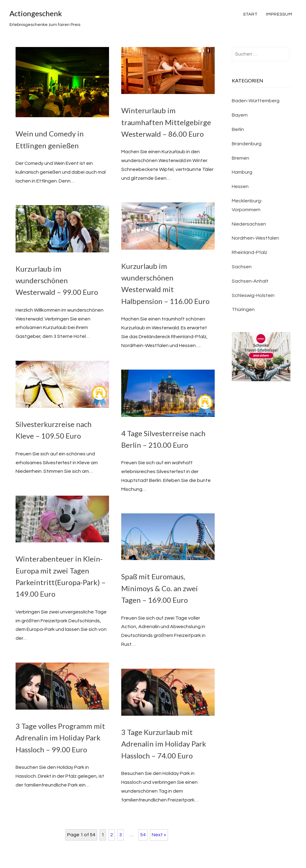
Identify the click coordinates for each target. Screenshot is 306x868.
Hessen (240, 186)
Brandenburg (247, 144)
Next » (159, 835)
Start (250, 14)
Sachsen (242, 267)
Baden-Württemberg (256, 101)
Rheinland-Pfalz (250, 252)
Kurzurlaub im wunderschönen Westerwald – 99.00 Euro (57, 280)
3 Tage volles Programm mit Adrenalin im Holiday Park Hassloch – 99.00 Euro (60, 738)
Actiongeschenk (36, 13)
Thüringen (243, 309)
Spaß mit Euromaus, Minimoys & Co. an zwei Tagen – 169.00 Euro (160, 588)
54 (143, 835)
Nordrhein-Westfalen (255, 238)
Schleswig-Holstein (253, 295)
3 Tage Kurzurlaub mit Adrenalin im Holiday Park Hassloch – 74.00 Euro (164, 744)
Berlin (238, 129)
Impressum (279, 14)
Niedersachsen (249, 224)
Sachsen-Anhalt (250, 281)
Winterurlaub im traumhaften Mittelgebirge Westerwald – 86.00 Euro (166, 122)
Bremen (240, 158)
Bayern (240, 115)
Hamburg (242, 172)
